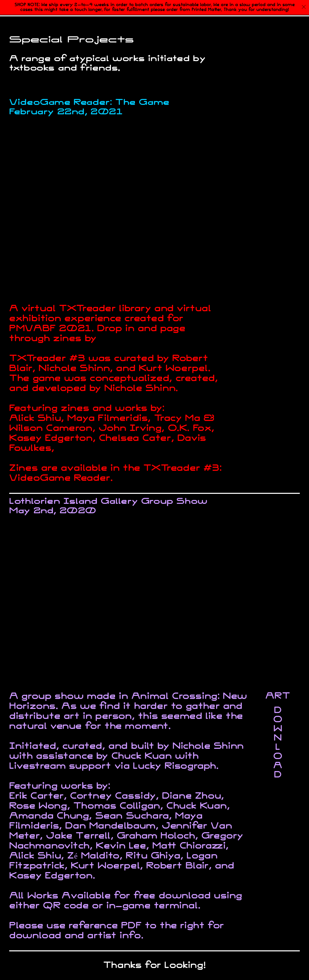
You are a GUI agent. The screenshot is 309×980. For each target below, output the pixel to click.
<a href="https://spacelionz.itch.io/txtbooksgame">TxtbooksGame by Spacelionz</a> (260, 326)
